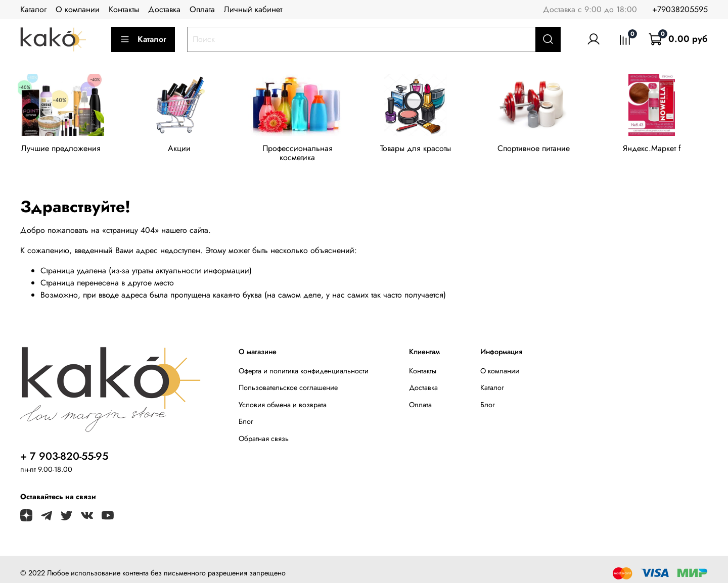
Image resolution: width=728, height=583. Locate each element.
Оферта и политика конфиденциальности (304, 363)
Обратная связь (264, 431)
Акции (183, 150)
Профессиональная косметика (304, 150)
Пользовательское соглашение (288, 380)
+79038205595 (680, 9)
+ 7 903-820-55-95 (64, 449)
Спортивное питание (545, 150)
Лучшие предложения (62, 150)
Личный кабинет (253, 9)
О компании (78, 9)
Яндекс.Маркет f (666, 150)
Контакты (124, 9)
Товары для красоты (424, 150)
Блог (246, 414)
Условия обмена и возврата (283, 397)
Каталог (33, 9)
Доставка (164, 9)
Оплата (202, 9)
